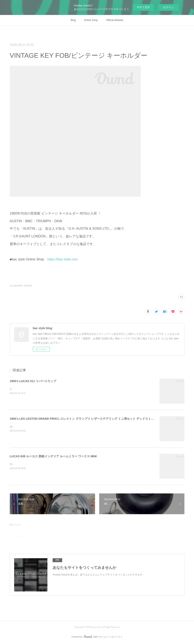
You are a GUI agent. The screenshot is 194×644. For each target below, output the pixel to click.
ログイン (168, 7)
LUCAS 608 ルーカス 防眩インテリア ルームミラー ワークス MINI (53, 456)
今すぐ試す (144, 7)
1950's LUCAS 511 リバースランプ (33, 381)
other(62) (28, 286)
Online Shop (91, 20)
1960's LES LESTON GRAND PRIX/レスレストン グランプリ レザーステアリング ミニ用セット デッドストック (83, 419)
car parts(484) (16, 286)
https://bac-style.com (63, 259)
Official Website (115, 20)
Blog (73, 20)
